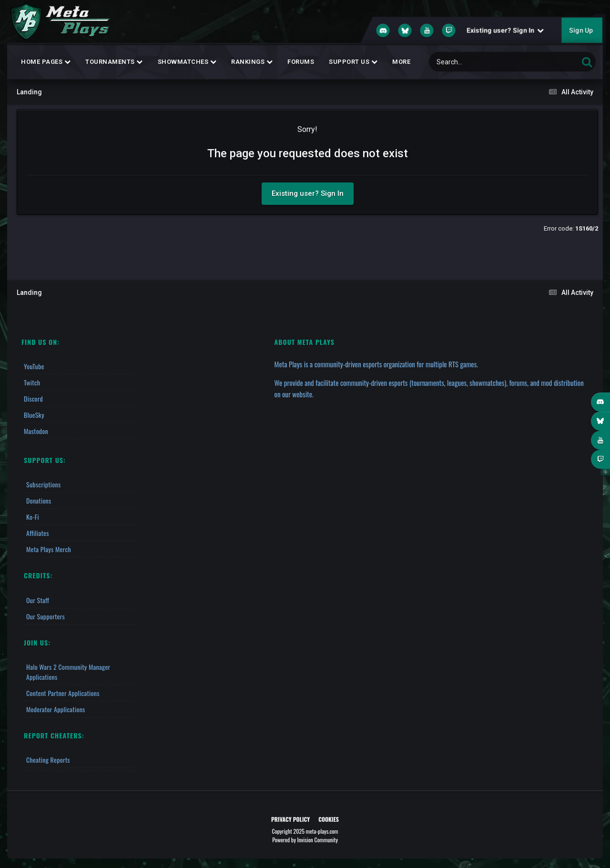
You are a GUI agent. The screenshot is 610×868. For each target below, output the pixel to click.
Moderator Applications (56, 709)
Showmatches (187, 62)
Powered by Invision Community (305, 840)
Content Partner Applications (63, 693)
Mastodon (36, 431)
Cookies (329, 819)
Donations (39, 500)
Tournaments (114, 62)
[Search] (479, 62)
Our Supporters (46, 616)
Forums (301, 62)
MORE (401, 62)
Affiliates (38, 533)
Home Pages (46, 62)
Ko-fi (33, 517)
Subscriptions (43, 484)
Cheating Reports (48, 760)
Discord (33, 399)
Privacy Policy (290, 819)
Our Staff (38, 600)
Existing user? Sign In (505, 30)
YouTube (34, 366)
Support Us (353, 62)
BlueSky (34, 415)
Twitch (32, 382)
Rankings (252, 62)
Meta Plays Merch (49, 549)
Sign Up (581, 30)
